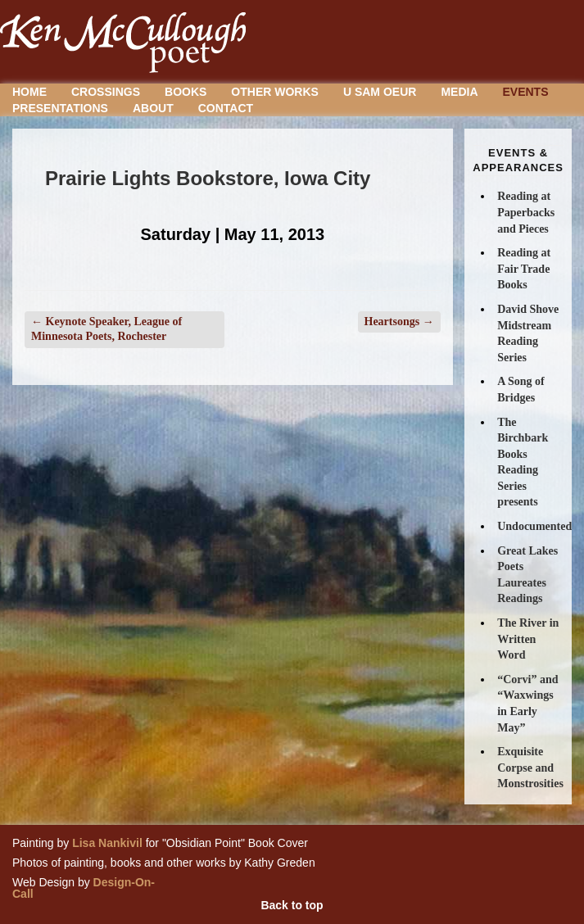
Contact (226, 108)
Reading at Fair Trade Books (524, 269)
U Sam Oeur (380, 92)
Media (459, 92)
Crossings (106, 92)
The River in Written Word (528, 639)
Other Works (275, 92)
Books (186, 92)
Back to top (292, 905)
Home (29, 92)
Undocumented (534, 526)
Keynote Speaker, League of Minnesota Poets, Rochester (106, 329)
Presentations (60, 108)
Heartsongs (399, 322)
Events (526, 92)
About (153, 108)
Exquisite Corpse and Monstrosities (530, 768)
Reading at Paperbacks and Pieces (526, 212)
